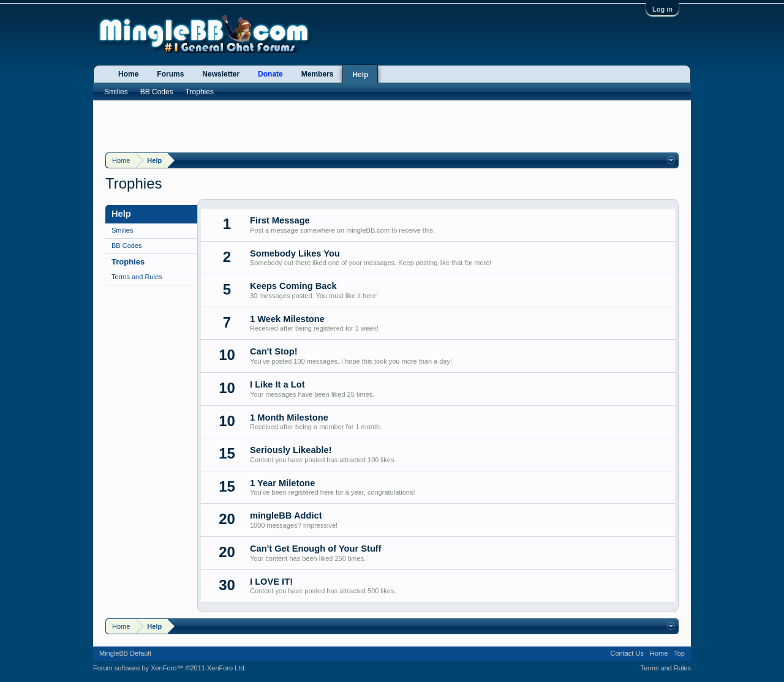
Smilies (122, 230)
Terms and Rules (137, 277)
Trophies (128, 262)
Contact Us (627, 653)
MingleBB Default (125, 653)
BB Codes (127, 245)
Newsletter (221, 74)
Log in (662, 9)
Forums (170, 74)
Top (679, 653)
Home (128, 74)
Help (360, 75)
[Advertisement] (392, 125)
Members (318, 74)
